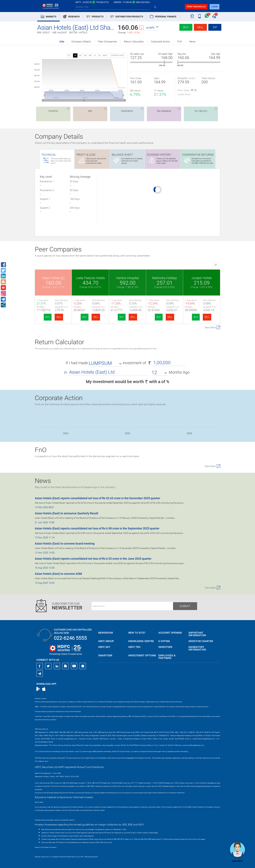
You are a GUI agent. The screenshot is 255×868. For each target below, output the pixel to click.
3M (90, 55)
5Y (99, 55)
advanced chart (117, 55)
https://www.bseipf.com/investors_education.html (51, 814)
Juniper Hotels (202, 278)
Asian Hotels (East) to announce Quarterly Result (67, 513)
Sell (200, 27)
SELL (59, 317)
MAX (105, 55)
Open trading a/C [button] (196, 7)
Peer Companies (107, 42)
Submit (185, 606)
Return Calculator (134, 42)
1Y (95, 55)
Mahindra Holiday (164, 278)
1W (80, 55)
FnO (180, 42)
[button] (152, 28)
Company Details (81, 42)
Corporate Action (161, 42)
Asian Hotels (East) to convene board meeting (65, 543)
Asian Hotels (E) (53, 278)
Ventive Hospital (127, 278)
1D (75, 55)
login (215, 7)
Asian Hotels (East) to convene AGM (58, 574)
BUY (48, 317)
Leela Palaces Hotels (90, 278)
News (192, 42)
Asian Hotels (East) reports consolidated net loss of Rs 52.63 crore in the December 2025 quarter (97, 498)
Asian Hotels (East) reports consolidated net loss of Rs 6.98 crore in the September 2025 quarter (97, 528)
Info (62, 42)
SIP (215, 27)
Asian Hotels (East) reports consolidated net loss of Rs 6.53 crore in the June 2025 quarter (93, 559)
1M (85, 55)
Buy (186, 27)
